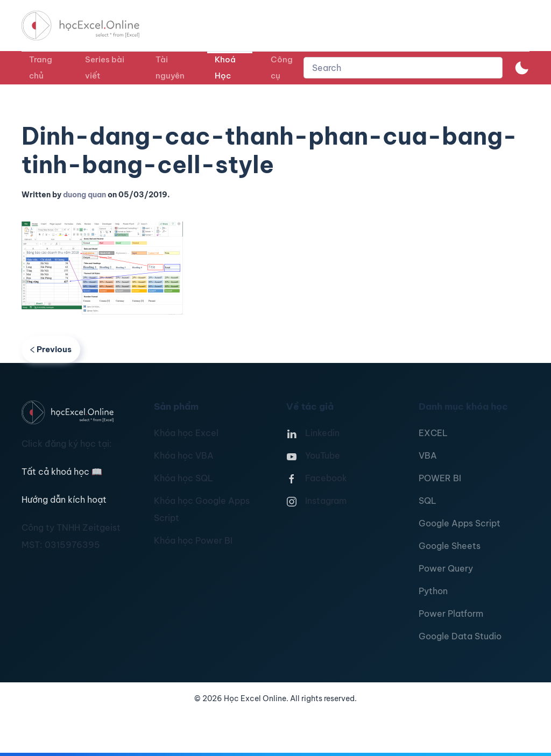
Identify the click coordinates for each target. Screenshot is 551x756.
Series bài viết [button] (105, 67)
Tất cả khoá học (62, 472)
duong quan (84, 195)
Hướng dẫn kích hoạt (64, 500)
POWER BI (440, 478)
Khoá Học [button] (225, 67)
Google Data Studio (460, 636)
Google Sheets (450, 546)
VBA (428, 455)
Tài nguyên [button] (170, 67)
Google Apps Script (460, 523)
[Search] (403, 68)
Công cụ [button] (282, 67)
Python (433, 591)
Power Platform (451, 614)
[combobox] (403, 68)
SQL (428, 501)
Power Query (446, 568)
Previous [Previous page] (51, 349)
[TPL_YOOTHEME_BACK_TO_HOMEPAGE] (90, 26)
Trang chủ (41, 67)
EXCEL (433, 433)
